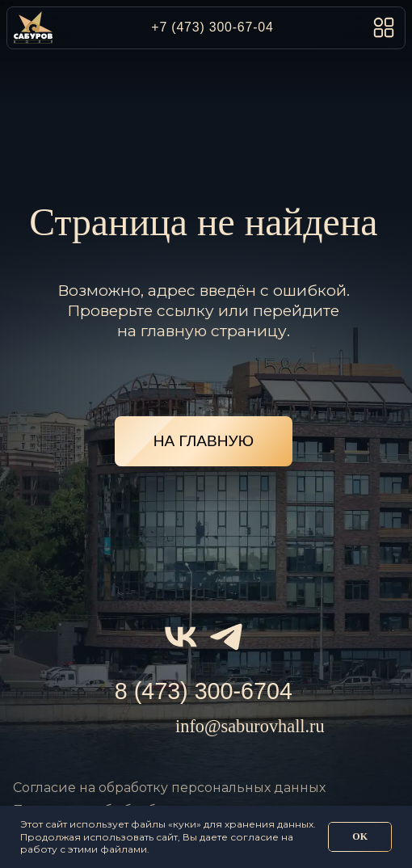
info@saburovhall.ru (250, 726)
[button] (384, 27)
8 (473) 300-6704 (204, 691)
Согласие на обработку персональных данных (169, 788)
